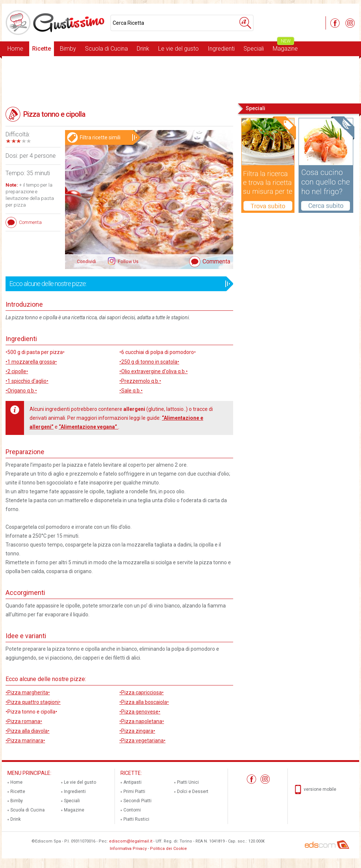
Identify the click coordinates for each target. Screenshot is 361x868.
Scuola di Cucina (106, 49)
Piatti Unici (188, 782)
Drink (143, 49)
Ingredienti (221, 49)
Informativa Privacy (128, 849)
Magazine (285, 47)
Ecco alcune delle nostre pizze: (117, 284)
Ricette (42, 49)
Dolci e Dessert (193, 792)
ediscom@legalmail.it (131, 841)
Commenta (216, 261)
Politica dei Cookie (168, 849)
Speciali (254, 49)
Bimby (68, 49)
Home (15, 49)
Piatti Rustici (136, 819)
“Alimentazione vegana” (88, 427)
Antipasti (132, 782)
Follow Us (128, 262)
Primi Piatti (134, 792)
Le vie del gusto (178, 49)
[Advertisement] (180, 79)
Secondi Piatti (137, 801)
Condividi (86, 262)
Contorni (132, 810)
